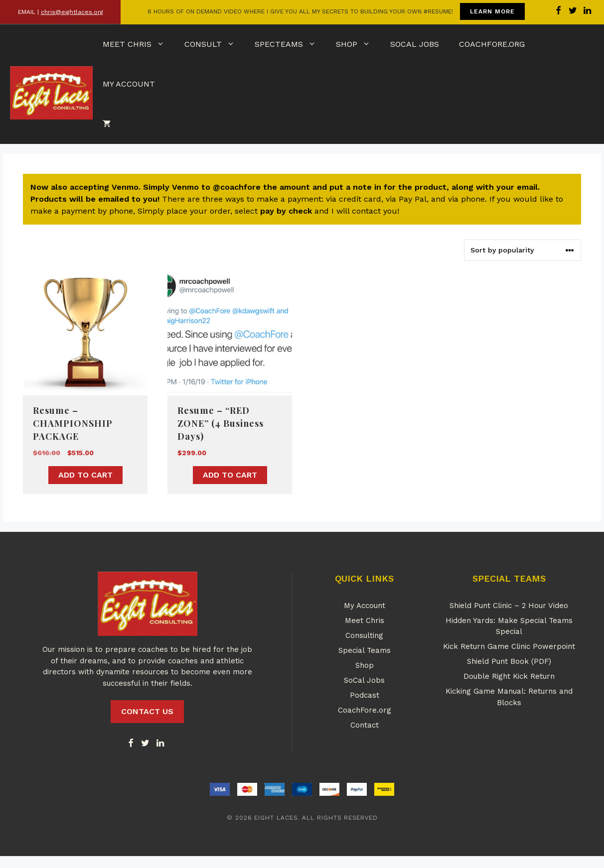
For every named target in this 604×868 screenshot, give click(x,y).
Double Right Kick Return (509, 676)
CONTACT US (147, 711)
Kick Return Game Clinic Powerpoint (509, 646)
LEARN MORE (492, 11)
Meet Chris (139, 44)
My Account (129, 84)
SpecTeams (290, 44)
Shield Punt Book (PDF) (509, 661)
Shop (358, 44)
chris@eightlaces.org (72, 12)
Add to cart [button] (85, 475)
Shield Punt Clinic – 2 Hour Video (509, 606)
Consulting (364, 635)
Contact (365, 725)
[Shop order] (523, 250)
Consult (215, 44)
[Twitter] (146, 744)
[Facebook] (131, 744)
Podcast (365, 695)
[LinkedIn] (160, 744)
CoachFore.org (492, 44)
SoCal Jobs (415, 44)
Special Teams (365, 650)
